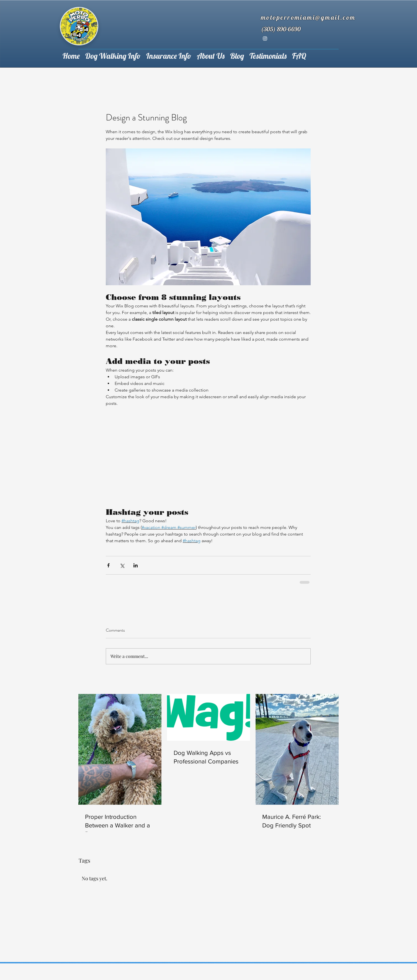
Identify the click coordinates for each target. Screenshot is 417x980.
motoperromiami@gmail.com (308, 17)
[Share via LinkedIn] (136, 565)
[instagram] (265, 38)
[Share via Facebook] (108, 565)
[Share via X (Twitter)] (122, 565)
